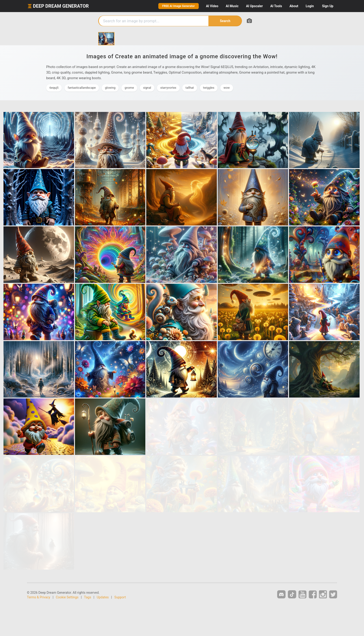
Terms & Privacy (39, 597)
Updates (103, 597)
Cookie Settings (67, 597)
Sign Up (328, 6)
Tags (88, 597)
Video (212, 6)
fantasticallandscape (82, 88)
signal (147, 88)
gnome (129, 88)
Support (120, 597)
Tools (276, 6)
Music (232, 6)
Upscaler (254, 6)
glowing (110, 88)
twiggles (209, 88)
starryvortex (168, 88)
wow (227, 88)
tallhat (190, 88)
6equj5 (54, 88)
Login (310, 6)
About (294, 6)
